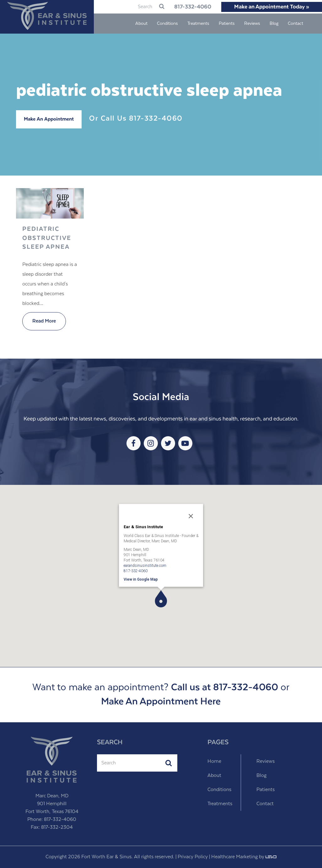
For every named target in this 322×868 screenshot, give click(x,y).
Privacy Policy (193, 857)
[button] (161, 599)
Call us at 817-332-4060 (225, 688)
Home (214, 761)
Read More (44, 321)
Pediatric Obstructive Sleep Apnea (47, 238)
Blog (261, 776)
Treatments (220, 804)
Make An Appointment (49, 119)
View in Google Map (141, 579)
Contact (265, 804)
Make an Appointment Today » (272, 7)
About (214, 776)
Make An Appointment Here (161, 702)
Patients (266, 790)
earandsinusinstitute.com (145, 565)
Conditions (219, 790)
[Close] (191, 516)
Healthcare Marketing (234, 857)
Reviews (266, 761)
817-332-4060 (190, 7)
